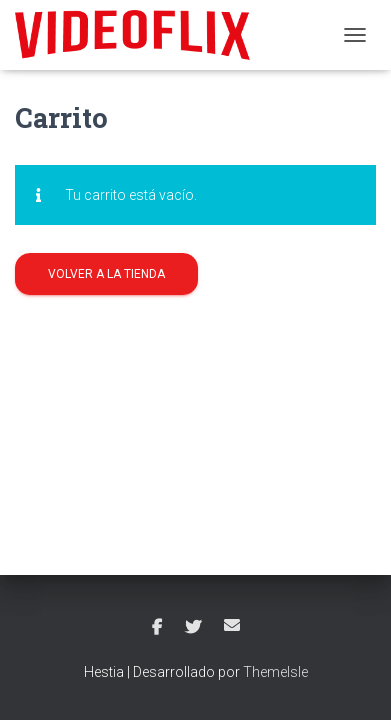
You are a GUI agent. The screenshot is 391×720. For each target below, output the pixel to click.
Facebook (157, 628)
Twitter (193, 628)
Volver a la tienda (106, 274)
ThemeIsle (275, 672)
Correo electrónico (232, 625)
